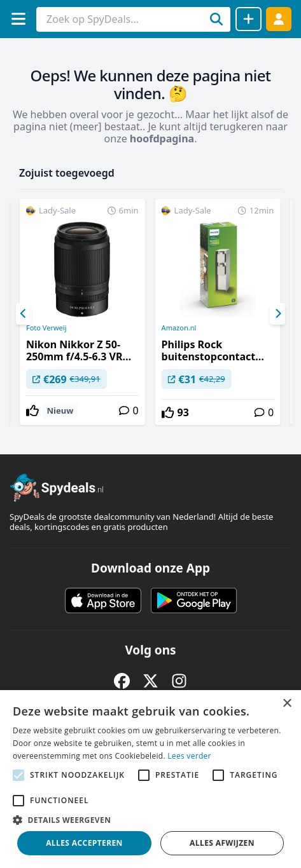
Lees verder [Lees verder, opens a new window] (189, 756)
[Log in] (279, 19)
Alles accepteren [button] (84, 843)
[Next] (277, 314)
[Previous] (24, 314)
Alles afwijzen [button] (222, 843)
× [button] (287, 704)
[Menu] (18, 19)
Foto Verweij (46, 328)
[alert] (150, 779)
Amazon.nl (179, 328)
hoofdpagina (162, 139)
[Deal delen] (248, 19)
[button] (150, 820)
